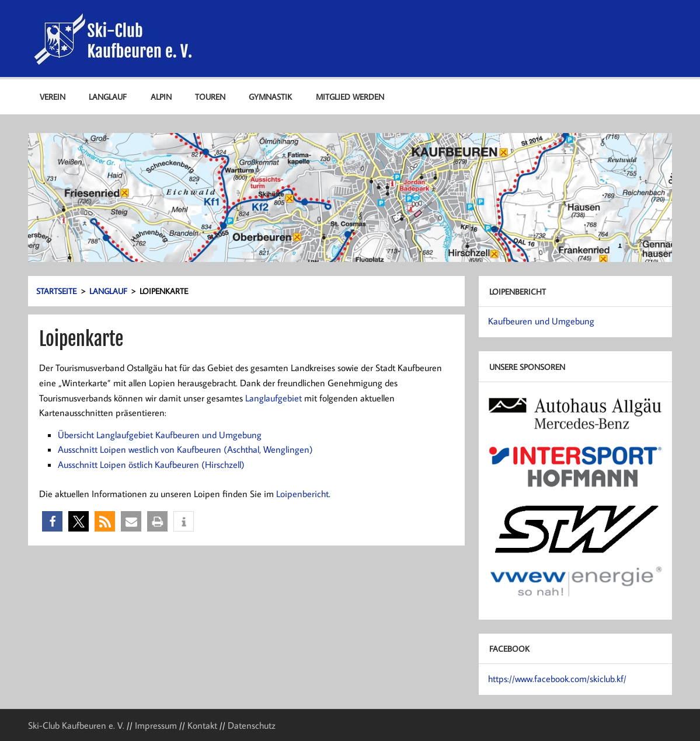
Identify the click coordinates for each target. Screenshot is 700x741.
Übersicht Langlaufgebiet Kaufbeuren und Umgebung (160, 435)
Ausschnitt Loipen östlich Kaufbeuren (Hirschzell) (151, 464)
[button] (52, 521)
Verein (53, 97)
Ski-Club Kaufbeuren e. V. (76, 725)
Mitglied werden (350, 97)
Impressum (156, 725)
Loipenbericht (302, 494)
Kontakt (202, 725)
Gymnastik (270, 97)
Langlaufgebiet (274, 398)
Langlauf (108, 97)
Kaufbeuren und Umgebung (541, 321)
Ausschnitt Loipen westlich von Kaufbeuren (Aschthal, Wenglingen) (185, 449)
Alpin (161, 97)
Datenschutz (252, 725)
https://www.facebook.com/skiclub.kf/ (557, 679)
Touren (210, 97)
